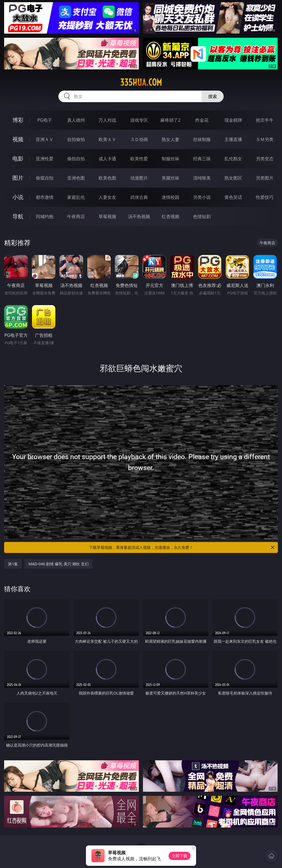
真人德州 (76, 120)
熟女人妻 (170, 139)
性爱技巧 (265, 197)
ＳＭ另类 (265, 139)
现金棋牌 (233, 120)
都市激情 (45, 197)
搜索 (213, 96)
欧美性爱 (139, 159)
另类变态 (265, 159)
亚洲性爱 (45, 159)
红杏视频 (170, 216)
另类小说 (202, 197)
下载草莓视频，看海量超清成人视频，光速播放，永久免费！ (182, 547)
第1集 (13, 564)
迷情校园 (170, 197)
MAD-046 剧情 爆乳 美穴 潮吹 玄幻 (59, 564)
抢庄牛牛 (265, 120)
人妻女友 (107, 197)
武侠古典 (139, 197)
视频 (18, 139)
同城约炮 (45, 216)
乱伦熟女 (233, 159)
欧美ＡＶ (107, 139)
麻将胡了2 (170, 120)
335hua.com (141, 82)
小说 (18, 197)
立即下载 (180, 856)
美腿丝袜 (170, 178)
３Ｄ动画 (139, 139)
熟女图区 (233, 178)
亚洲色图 (76, 178)
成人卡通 (107, 159)
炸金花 (202, 120)
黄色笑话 (233, 197)
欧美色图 (107, 178)
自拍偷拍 (76, 139)
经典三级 (202, 159)
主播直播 (233, 139)
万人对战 (107, 120)
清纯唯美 (202, 178)
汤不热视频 (139, 216)
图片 (18, 178)
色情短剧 (202, 216)
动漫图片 (139, 178)
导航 (18, 216)
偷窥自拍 (45, 178)
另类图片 (265, 178)
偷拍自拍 (76, 159)
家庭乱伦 (76, 197)
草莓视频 (107, 216)
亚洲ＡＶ (45, 139)
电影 (18, 158)
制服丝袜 (170, 159)
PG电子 (44, 120)
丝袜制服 (202, 139)
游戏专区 (139, 120)
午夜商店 (76, 216)
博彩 (18, 120)
